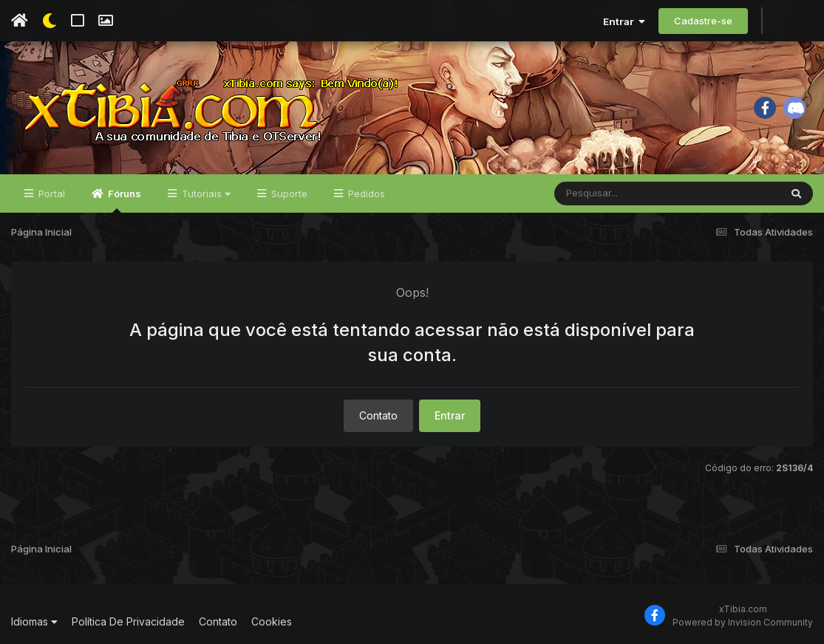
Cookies (272, 621)
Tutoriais (205, 193)
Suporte (288, 193)
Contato (378, 415)
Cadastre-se (703, 21)
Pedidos (365, 193)
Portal (50, 193)
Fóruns (123, 200)
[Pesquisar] (611, 193)
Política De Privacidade (128, 621)
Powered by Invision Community (743, 622)
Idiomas (34, 621)
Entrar (624, 21)
